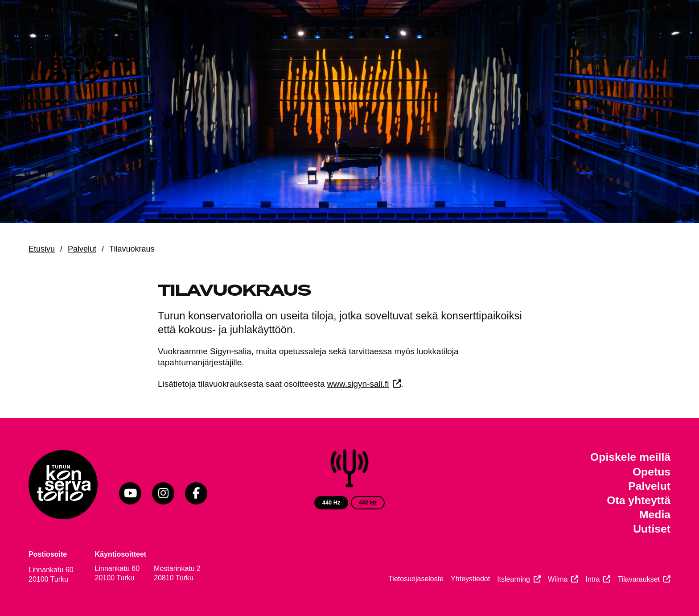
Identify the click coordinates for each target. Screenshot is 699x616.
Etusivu (42, 249)
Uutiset (652, 529)
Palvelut (82, 249)
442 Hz (368, 502)
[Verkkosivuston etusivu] (73, 62)
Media (655, 515)
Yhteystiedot (470, 579)
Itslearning (514, 579)
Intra (592, 579)
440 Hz (331, 502)
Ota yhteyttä (639, 500)
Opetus (652, 472)
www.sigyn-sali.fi (358, 384)
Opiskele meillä (630, 457)
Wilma (558, 579)
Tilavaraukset (639, 579)
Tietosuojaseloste (416, 579)
